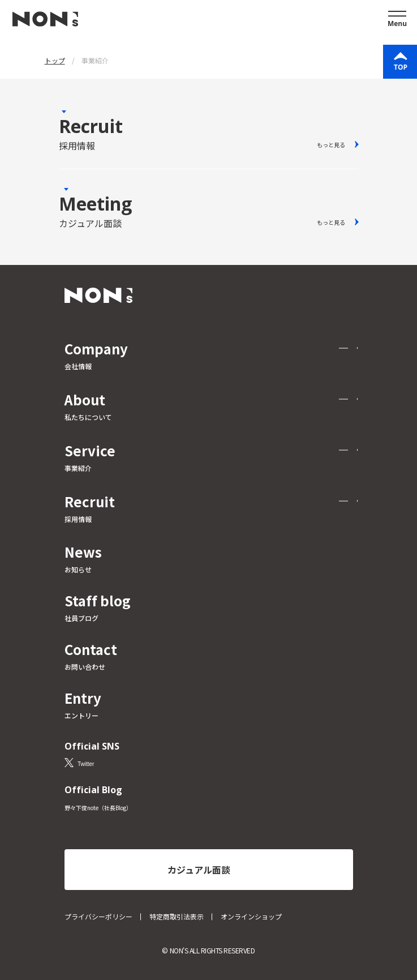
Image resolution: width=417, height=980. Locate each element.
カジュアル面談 (199, 870)
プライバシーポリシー (98, 916)
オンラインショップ (251, 916)
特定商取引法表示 (177, 916)
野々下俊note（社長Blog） (98, 808)
